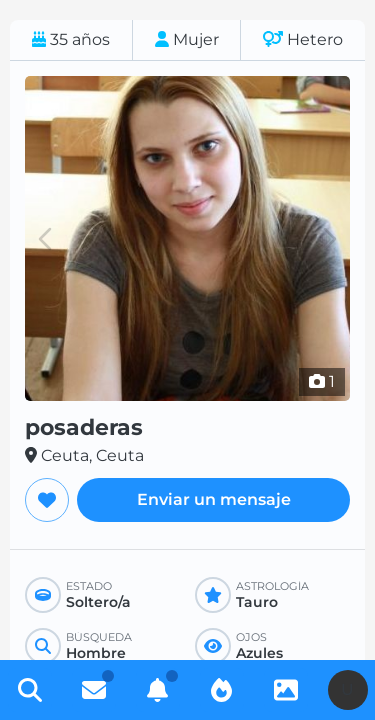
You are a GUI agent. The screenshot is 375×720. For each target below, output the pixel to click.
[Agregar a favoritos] (47, 500)
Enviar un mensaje (214, 499)
